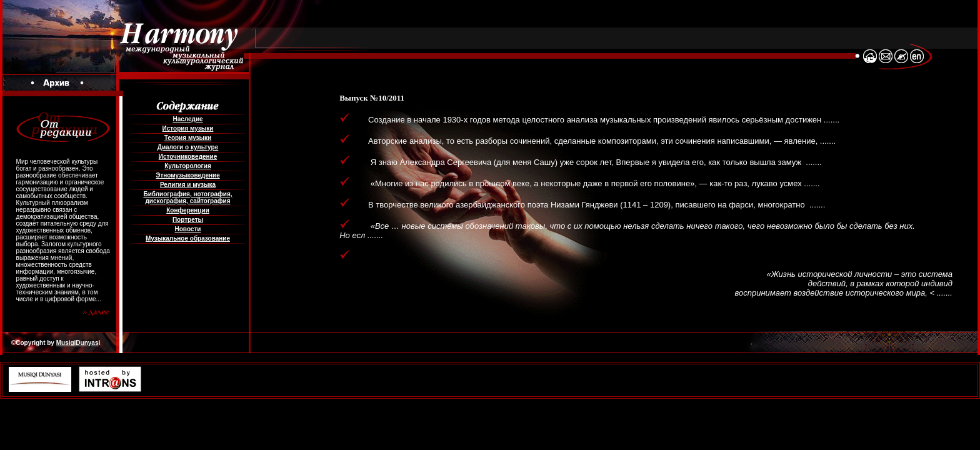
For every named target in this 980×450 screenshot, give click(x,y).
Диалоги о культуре (188, 147)
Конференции (188, 210)
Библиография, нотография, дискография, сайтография (187, 197)
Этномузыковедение (187, 175)
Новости (188, 229)
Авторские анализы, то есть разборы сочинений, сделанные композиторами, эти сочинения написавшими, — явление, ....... (594, 141)
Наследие (187, 119)
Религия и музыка (188, 185)
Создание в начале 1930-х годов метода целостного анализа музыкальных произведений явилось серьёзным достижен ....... (596, 120)
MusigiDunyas (77, 343)
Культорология (187, 166)
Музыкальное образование (188, 238)
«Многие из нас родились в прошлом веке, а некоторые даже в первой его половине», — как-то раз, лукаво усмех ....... (586, 183)
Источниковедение (188, 157)
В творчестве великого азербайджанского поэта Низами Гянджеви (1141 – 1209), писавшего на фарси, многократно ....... (589, 205)
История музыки (188, 128)
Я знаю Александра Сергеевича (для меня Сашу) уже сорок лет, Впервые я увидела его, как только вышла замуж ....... (587, 162)
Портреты (188, 220)
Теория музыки (188, 138)
